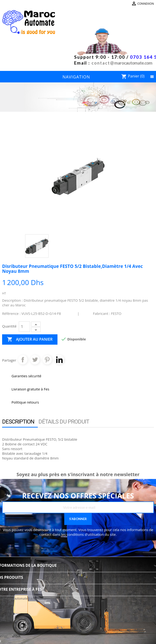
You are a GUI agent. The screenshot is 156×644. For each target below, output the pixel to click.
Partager (23, 360)
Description (18, 422)
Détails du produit (64, 422)
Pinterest (47, 360)
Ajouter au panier (30, 339)
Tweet (35, 360)
